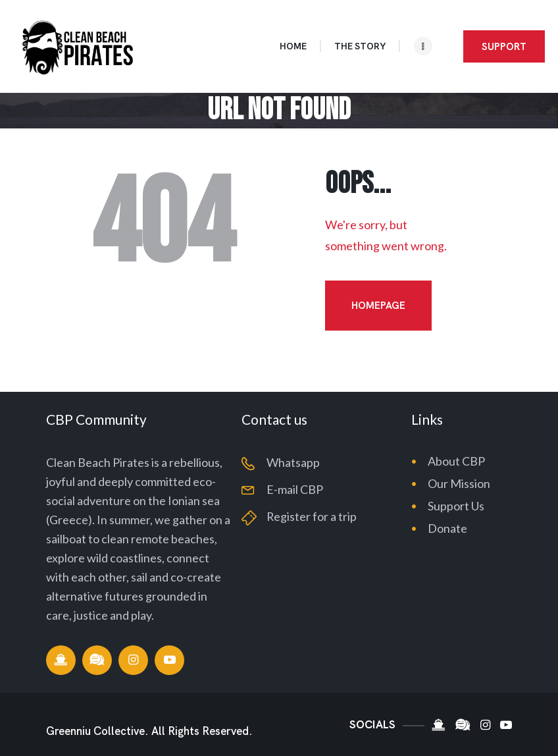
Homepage (378, 306)
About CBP (456, 461)
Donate (447, 528)
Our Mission (459, 483)
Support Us (456, 506)
